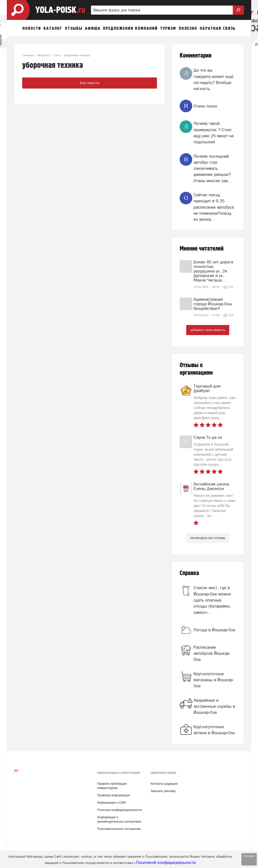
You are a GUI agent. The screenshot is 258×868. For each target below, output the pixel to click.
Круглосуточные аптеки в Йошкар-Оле (214, 730)
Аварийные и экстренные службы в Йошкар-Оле (214, 706)
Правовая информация (114, 795)
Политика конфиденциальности (120, 810)
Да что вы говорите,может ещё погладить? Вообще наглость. (214, 79)
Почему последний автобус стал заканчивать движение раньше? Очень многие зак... (213, 168)
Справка (189, 573)
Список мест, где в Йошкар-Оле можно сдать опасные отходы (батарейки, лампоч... (212, 600)
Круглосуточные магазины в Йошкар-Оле (214, 680)
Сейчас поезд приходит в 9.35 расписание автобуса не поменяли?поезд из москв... (214, 207)
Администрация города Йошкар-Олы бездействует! (213, 304)
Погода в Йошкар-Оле (214, 630)
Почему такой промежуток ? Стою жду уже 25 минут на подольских (214, 133)
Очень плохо (205, 106)
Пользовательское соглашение (119, 829)
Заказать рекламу (163, 791)
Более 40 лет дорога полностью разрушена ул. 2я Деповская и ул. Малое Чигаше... (213, 271)
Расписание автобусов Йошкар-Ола (212, 653)
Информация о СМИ (112, 803)
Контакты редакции (164, 784)
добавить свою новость (208, 330)
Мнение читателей (202, 249)
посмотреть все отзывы (208, 538)
